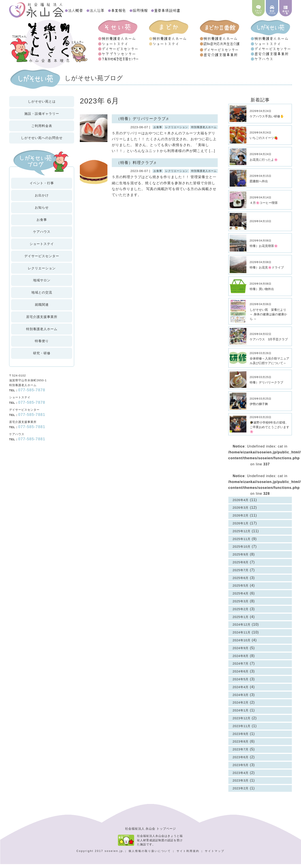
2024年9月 (241, 652)
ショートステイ (42, 248)
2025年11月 (242, 543)
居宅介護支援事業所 (42, 321)
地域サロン (42, 284)
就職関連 (42, 308)
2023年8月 (241, 746)
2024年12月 (242, 629)
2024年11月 (242, 637)
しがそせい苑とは (42, 105)
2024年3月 (241, 699)
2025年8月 (241, 566)
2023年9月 (241, 738)
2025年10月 (242, 551)
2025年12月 (242, 535)
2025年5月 (241, 590)
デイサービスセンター (42, 260)
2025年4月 (241, 598)
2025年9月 (241, 559)
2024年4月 (241, 691)
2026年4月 (241, 504)
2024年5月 (241, 683)
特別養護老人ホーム (42, 333)
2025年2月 (241, 613)
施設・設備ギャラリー (42, 117)
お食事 (42, 224)
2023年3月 (241, 785)
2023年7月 (241, 753)
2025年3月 (241, 605)
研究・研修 (42, 357)
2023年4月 (241, 777)
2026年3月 (241, 512)
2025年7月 (241, 574)
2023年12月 (242, 722)
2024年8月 (241, 660)
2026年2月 (241, 520)
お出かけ (42, 199)
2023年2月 (241, 792)
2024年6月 (241, 675)
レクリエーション (42, 272)
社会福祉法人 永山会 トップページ (151, 833)
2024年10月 (242, 644)
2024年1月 (241, 714)
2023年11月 (242, 730)
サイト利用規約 (189, 855)
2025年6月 (241, 582)
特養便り (42, 345)
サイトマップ (215, 855)
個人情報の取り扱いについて (150, 855)
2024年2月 (241, 707)
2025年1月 (241, 621)
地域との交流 (42, 296)
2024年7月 (241, 668)
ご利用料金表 (42, 130)
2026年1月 (241, 527)
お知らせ (42, 211)
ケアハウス (42, 236)
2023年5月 (241, 769)
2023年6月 (241, 761)
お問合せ (42, 142)
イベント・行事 (42, 187)
